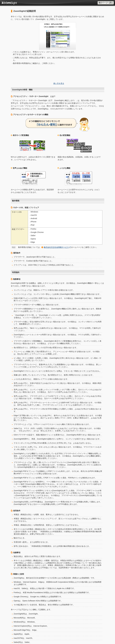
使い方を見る (59, 64)
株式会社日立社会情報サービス (56, 212)
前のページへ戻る (106, 3)
